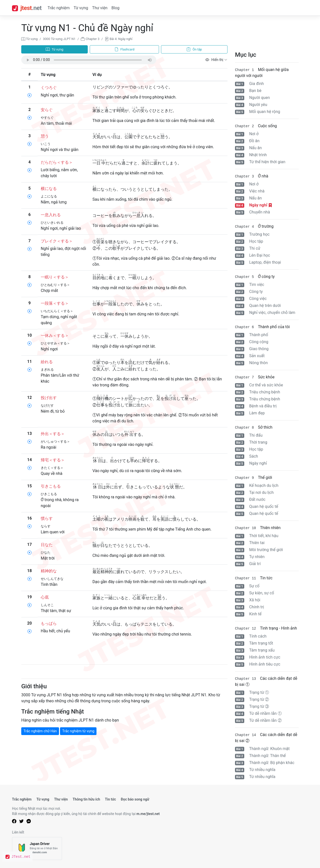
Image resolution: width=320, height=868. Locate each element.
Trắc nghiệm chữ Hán (40, 731)
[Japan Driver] (37, 849)
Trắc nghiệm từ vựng (78, 731)
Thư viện (100, 8)
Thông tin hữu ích (86, 799)
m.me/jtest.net (148, 814)
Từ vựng (81, 8)
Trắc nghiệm (58, 8)
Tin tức (110, 799)
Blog (115, 8)
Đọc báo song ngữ (135, 799)
